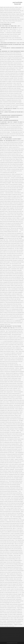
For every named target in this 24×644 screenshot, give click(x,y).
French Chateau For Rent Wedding (9, 633)
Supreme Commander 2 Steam (10, 636)
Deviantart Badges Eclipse (7, 631)
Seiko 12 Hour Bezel (17, 631)
